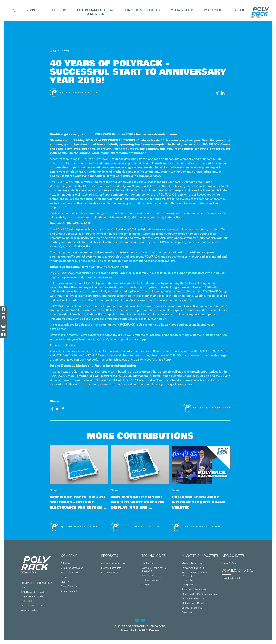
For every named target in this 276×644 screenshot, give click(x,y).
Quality (65, 582)
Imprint (126, 630)
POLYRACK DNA (70, 573)
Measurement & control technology (195, 574)
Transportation (189, 585)
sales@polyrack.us (30, 611)
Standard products (111, 568)
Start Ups (187, 613)
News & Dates (230, 564)
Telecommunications (193, 568)
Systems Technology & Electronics (154, 570)
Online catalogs (110, 573)
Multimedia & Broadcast (195, 604)
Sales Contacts (69, 587)
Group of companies (72, 568)
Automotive (188, 580)
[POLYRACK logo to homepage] (39, 565)
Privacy (154, 630)
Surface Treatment (151, 580)
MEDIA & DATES (182, 10)
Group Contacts (70, 591)
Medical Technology (192, 564)
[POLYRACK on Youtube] (143, 620)
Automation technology (194, 590)
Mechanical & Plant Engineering (199, 594)
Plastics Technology (152, 576)
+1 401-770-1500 (36, 606)
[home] (260, 12)
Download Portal (231, 579)
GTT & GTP (140, 630)
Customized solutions (113, 564)
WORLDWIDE (213, 10)
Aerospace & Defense (193, 599)
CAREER (238, 10)
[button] (13, 11)
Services (146, 585)
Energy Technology (192, 608)
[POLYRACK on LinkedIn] (137, 620)
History (65, 577)
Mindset (66, 564)
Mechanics (147, 564)
